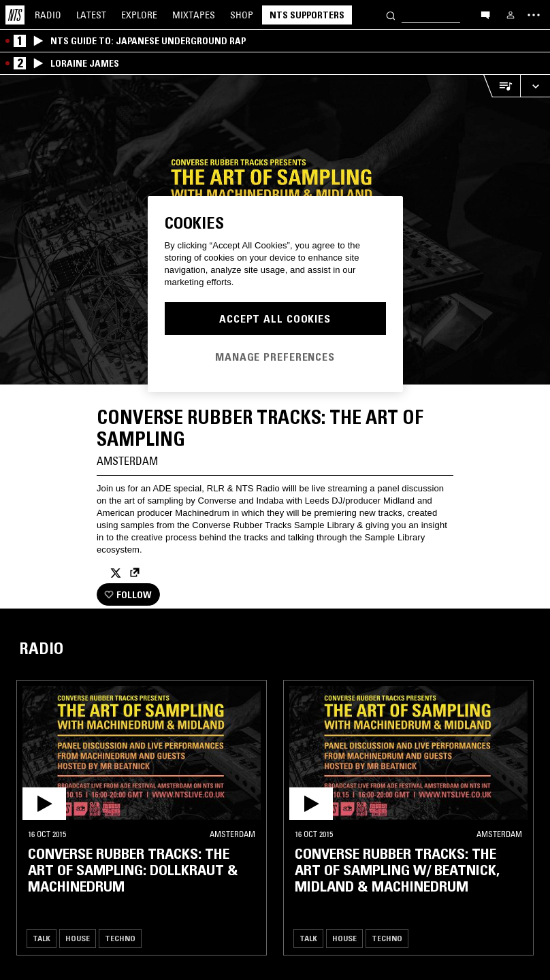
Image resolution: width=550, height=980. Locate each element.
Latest (91, 15)
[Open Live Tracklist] (502, 86)
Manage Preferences (275, 357)
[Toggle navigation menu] (534, 15)
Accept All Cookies (275, 318)
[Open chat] (485, 14)
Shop (242, 15)
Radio (48, 15)
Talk (42, 938)
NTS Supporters (307, 15)
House (78, 938)
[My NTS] (511, 15)
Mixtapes (194, 15)
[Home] (15, 15)
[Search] (391, 15)
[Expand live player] (535, 86)
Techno (120, 938)
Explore (139, 15)
